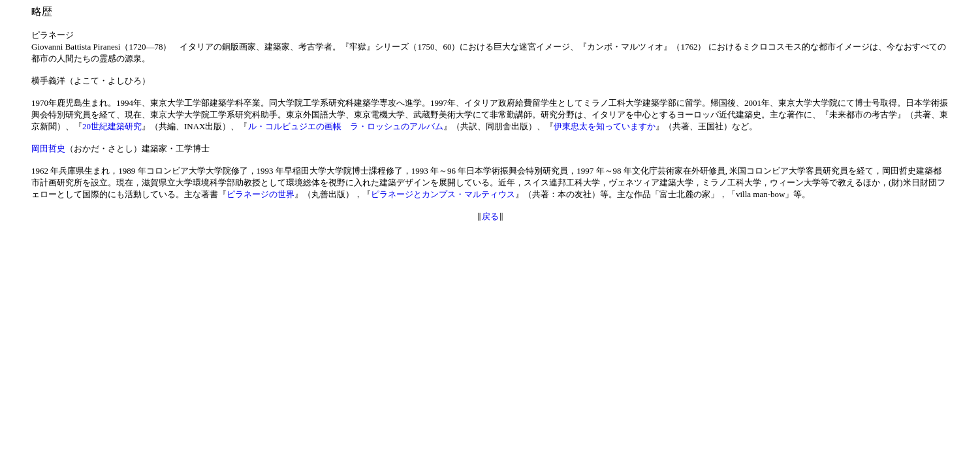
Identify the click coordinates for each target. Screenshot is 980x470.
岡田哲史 (48, 149)
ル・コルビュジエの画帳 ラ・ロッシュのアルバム (346, 126)
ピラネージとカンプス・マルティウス (443, 194)
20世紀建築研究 (112, 126)
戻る (490, 216)
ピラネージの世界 (261, 194)
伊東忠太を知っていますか (605, 126)
